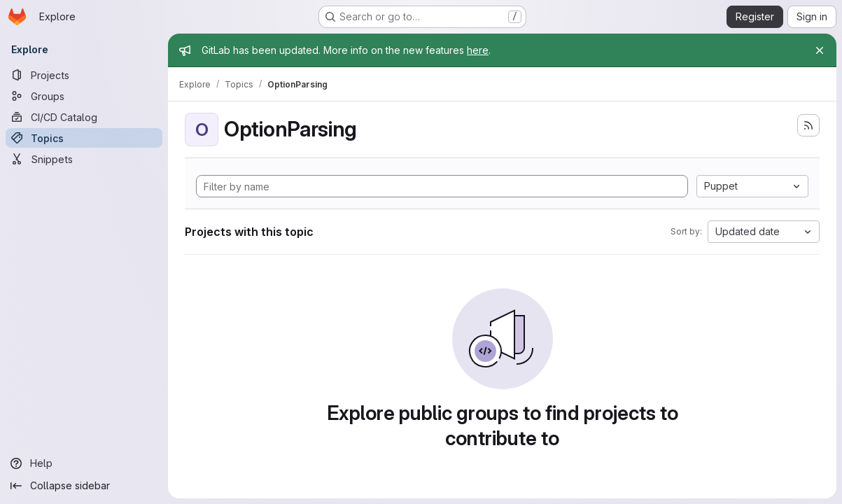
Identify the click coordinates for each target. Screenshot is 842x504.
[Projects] (84, 75)
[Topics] (84, 138)
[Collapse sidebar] (84, 486)
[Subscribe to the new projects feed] (808, 125)
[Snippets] (84, 159)
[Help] (84, 463)
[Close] (820, 50)
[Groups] (84, 96)
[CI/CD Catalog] (84, 117)
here (478, 50)
